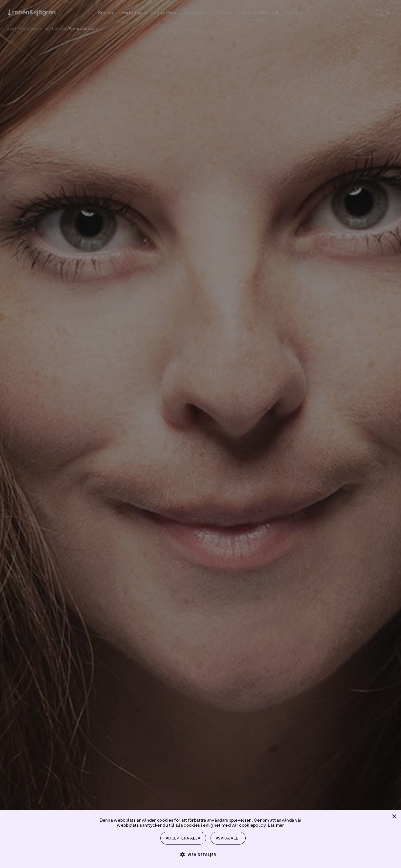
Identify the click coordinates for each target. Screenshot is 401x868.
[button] (200, 854)
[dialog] (200, 434)
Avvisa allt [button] (228, 838)
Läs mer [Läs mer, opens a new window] (276, 825)
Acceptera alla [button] (183, 838)
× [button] (394, 817)
